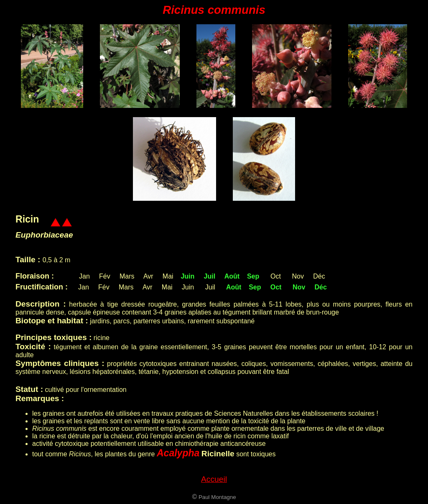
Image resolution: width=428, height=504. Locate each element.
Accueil (214, 479)
